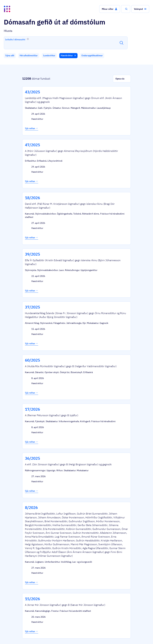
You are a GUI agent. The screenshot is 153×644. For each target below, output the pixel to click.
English (139, 636)
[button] (110, 9)
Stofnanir (99, 636)
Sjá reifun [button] (32, 121)
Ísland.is (25, 628)
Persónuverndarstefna (118, 636)
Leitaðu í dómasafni (17, 39)
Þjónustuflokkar (44, 628)
